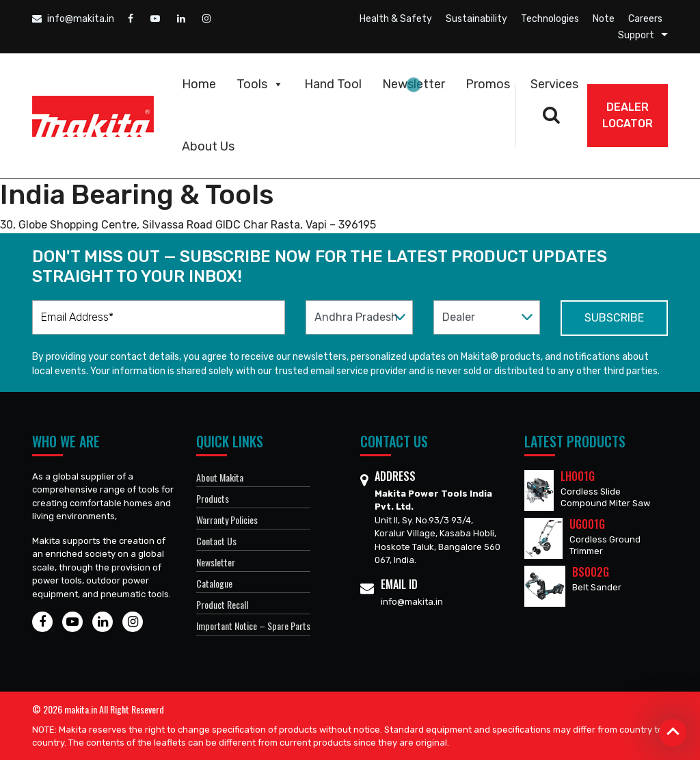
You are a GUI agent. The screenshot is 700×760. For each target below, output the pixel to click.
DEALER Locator (628, 115)
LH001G (578, 476)
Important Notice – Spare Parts (253, 626)
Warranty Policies (227, 520)
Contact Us (216, 541)
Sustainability (476, 19)
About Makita (220, 477)
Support (636, 35)
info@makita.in (73, 19)
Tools (260, 84)
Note (604, 19)
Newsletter (414, 84)
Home (199, 84)
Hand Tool (333, 84)
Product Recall (222, 604)
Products (213, 498)
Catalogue (214, 583)
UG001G (587, 524)
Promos (488, 84)
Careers (645, 19)
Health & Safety (396, 19)
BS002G (591, 572)
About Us (208, 146)
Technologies (550, 19)
